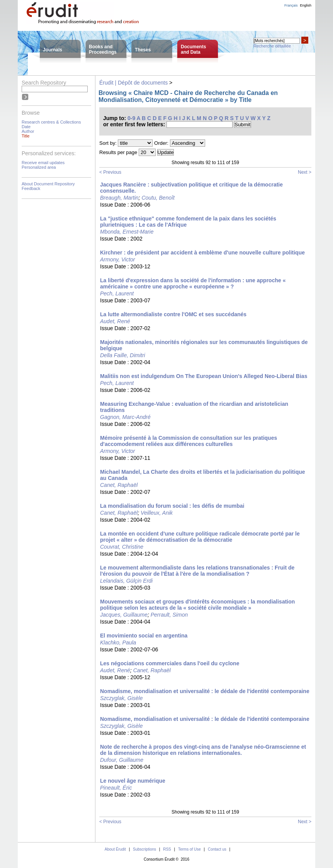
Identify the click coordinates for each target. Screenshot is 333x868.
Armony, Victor (118, 259)
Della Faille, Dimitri (123, 355)
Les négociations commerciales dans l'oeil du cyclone (170, 663)
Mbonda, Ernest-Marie (127, 232)
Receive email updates (43, 163)
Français (291, 5)
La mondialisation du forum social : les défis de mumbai (172, 506)
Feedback (31, 188)
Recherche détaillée (272, 46)
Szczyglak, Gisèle (121, 698)
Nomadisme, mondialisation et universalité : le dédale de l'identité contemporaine (205, 691)
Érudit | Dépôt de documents (133, 83)
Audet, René (115, 321)
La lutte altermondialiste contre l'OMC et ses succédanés (173, 314)
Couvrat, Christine (122, 547)
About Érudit (115, 849)
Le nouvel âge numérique (133, 781)
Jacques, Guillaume (124, 615)
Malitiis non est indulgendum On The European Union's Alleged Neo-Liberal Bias (204, 376)
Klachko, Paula (118, 643)
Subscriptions (144, 849)
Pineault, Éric (116, 788)
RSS (167, 849)
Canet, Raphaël (119, 485)
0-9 (131, 118)
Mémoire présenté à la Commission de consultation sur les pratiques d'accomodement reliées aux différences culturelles (189, 441)
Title (25, 136)
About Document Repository (48, 184)
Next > (305, 172)
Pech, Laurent (117, 293)
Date (26, 127)
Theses (143, 50)
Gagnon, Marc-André (125, 417)
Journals (53, 50)
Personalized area (39, 167)
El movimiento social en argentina (144, 636)
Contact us (217, 849)
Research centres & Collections (51, 122)
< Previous (110, 172)
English (306, 5)
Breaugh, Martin (119, 198)
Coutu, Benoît (158, 198)
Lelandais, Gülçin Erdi (126, 581)
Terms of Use (189, 849)
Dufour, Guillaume (122, 760)
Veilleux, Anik (157, 513)
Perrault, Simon (169, 615)
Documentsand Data (193, 49)
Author (28, 131)
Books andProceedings (103, 49)
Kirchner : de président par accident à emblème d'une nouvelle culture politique (202, 253)
